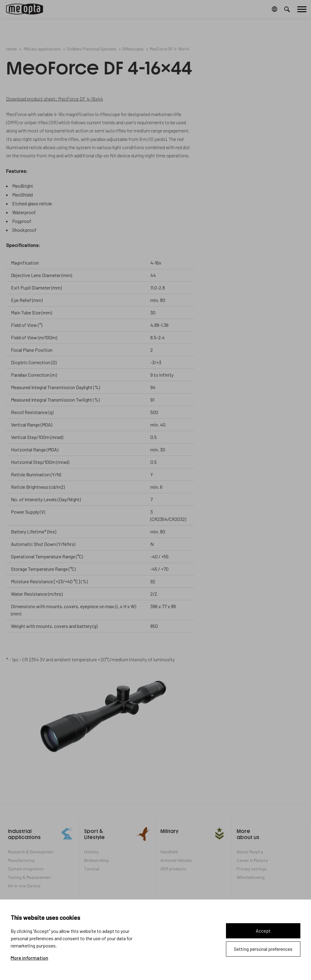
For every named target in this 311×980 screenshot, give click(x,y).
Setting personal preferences (263, 949)
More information (29, 958)
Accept (263, 931)
